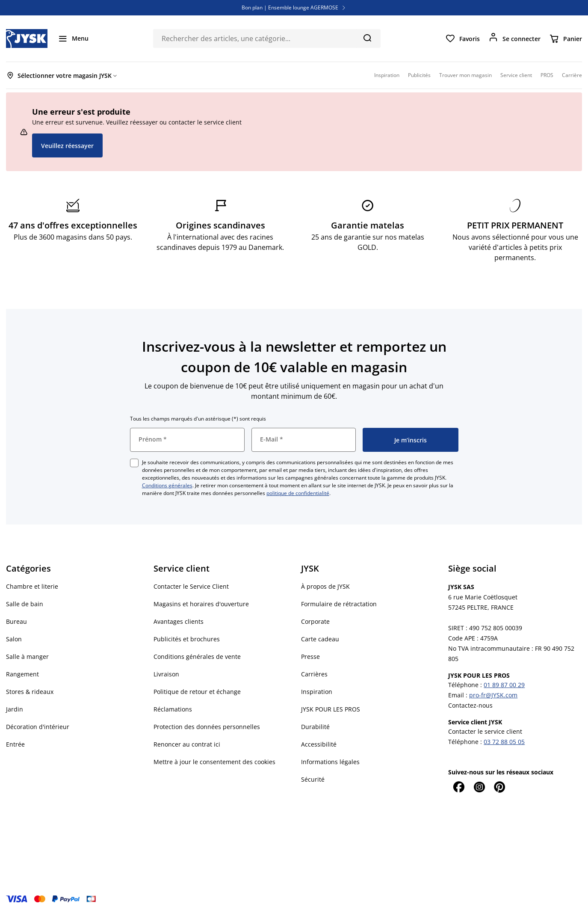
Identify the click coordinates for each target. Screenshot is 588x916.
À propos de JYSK (325, 586)
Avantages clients (179, 621)
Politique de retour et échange (197, 692)
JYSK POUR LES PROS (331, 709)
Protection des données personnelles (207, 727)
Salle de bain (25, 604)
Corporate (315, 621)
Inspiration (317, 692)
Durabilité (315, 727)
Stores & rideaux (30, 692)
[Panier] (566, 39)
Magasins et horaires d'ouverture (201, 604)
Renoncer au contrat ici (187, 744)
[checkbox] (134, 463)
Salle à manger (27, 657)
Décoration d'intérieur (38, 727)
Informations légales (330, 762)
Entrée (15, 744)
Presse (310, 657)
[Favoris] (462, 39)
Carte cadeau (320, 639)
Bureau (16, 621)
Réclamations (173, 709)
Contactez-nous (470, 705)
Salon (14, 639)
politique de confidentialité (298, 493)
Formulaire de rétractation (339, 604)
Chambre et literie (32, 586)
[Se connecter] (514, 39)
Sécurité (313, 779)
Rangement (22, 674)
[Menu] (73, 39)
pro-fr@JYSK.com (493, 695)
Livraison (166, 674)
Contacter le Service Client (191, 586)
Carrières (314, 674)
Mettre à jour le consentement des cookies (214, 762)
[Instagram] (479, 787)
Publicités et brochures (187, 639)
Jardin (15, 709)
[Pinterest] (499, 787)
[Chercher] (367, 38)
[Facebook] (458, 787)
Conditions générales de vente (197, 657)
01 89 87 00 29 (504, 685)
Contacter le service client (485, 731)
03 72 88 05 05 (504, 742)
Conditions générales (167, 485)
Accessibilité (319, 744)
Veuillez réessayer (67, 146)
